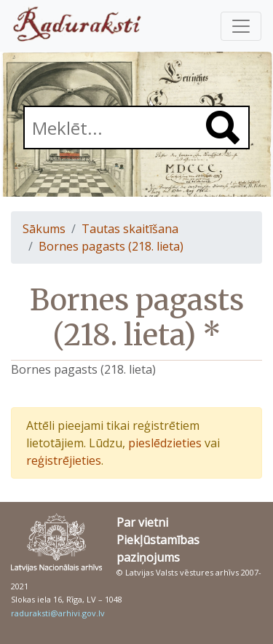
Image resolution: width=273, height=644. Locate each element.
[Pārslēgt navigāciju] (241, 26)
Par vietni (142, 522)
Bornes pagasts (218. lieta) (111, 246)
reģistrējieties (64, 460)
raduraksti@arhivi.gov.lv (58, 613)
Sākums (44, 229)
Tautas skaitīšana (130, 229)
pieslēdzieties (165, 443)
